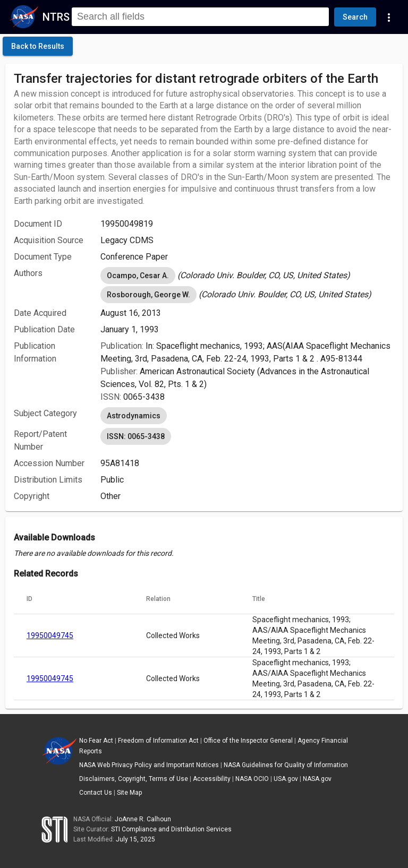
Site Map (129, 793)
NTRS (56, 17)
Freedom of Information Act (158, 741)
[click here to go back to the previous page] (38, 46)
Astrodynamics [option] (134, 416)
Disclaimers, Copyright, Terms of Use (134, 779)
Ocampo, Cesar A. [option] (138, 276)
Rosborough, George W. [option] (148, 295)
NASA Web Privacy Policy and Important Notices (149, 765)
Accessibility (212, 779)
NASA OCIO (252, 779)
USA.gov (286, 779)
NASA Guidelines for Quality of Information (286, 765)
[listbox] (247, 276)
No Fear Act (96, 741)
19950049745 (50, 635)
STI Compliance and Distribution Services (171, 829)
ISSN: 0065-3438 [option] (136, 436)
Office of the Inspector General (248, 741)
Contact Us (96, 793)
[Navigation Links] (389, 17)
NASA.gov (317, 779)
